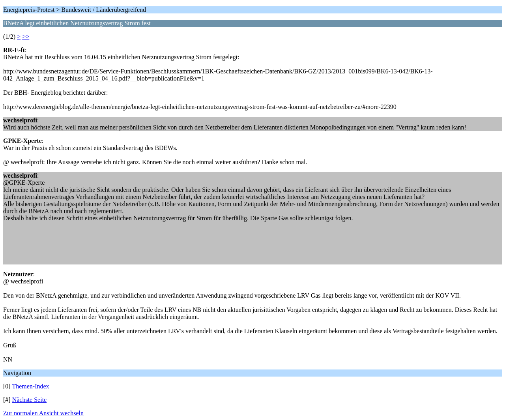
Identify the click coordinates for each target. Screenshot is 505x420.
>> (26, 37)
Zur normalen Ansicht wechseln (43, 413)
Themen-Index (30, 386)
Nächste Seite (30, 400)
